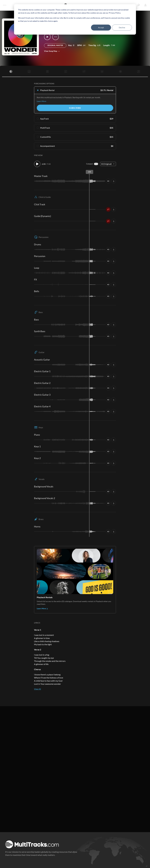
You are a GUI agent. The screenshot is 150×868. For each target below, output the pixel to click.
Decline (122, 27)
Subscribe (75, 108)
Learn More (41, 101)
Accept (101, 27)
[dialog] (75, 19)
